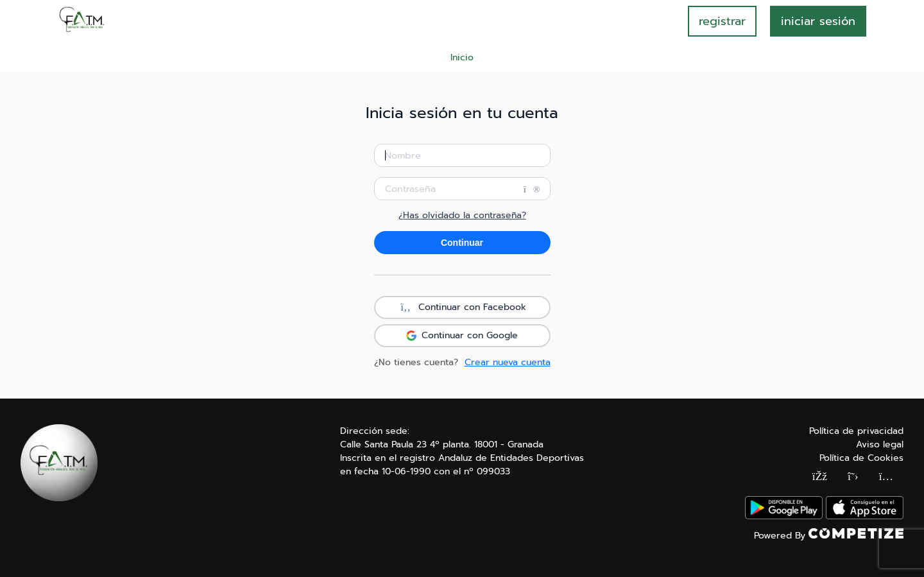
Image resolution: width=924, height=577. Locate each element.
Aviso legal (880, 444)
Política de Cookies (861, 458)
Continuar (462, 243)
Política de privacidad (856, 431)
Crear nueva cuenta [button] (508, 362)
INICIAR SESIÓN (818, 21)
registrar (722, 21)
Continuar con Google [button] (462, 335)
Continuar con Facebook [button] (462, 307)
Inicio (462, 57)
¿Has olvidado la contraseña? (462, 216)
